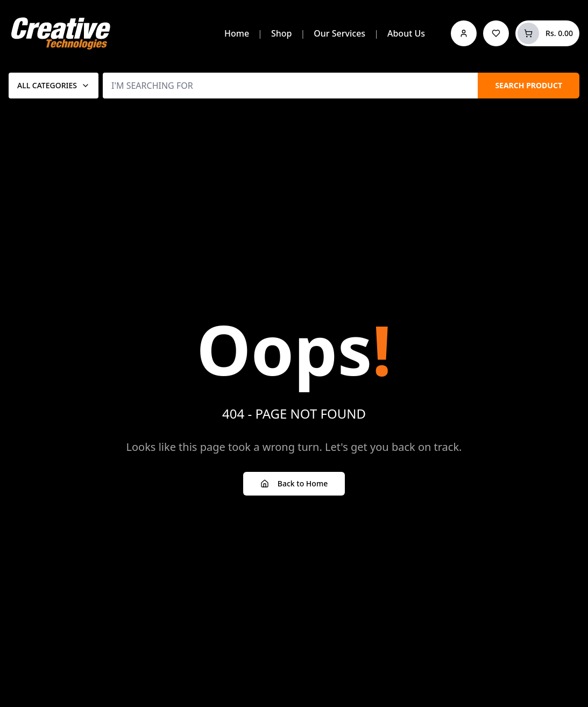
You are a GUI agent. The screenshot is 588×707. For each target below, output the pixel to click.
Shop (282, 33)
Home (237, 33)
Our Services (339, 33)
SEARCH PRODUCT (529, 85)
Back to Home (294, 483)
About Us (406, 33)
